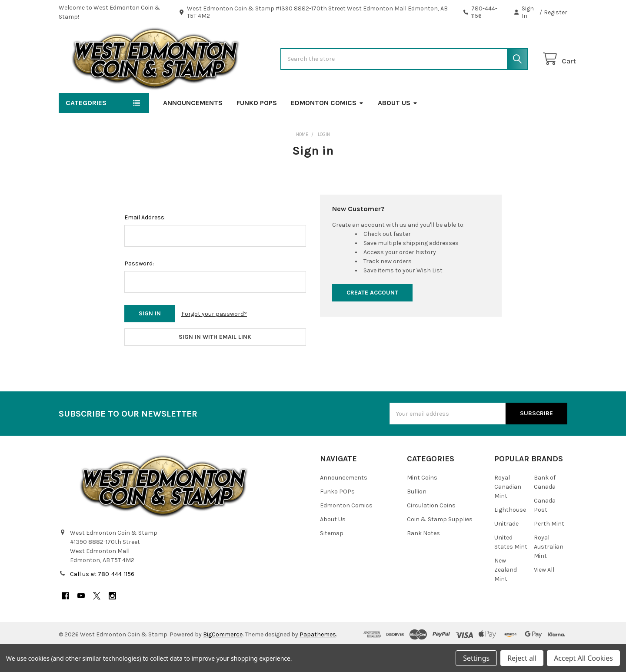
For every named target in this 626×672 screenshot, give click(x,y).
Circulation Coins (431, 531)
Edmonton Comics (327, 128)
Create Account (372, 318)
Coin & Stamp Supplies (440, 545)
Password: (139, 289)
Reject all (522, 658)
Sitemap (332, 558)
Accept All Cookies (583, 658)
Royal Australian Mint (549, 572)
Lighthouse (510, 535)
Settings (476, 658)
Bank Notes (423, 558)
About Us (398, 128)
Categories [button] (86, 128)
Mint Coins (422, 503)
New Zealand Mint (506, 595)
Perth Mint (549, 549)
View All (544, 595)
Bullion (417, 517)
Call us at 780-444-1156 (102, 599)
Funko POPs (257, 128)
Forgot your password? (214, 339)
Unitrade (506, 549)
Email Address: (145, 243)
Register (556, 12)
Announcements (193, 128)
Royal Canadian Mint (508, 512)
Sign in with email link (215, 362)
